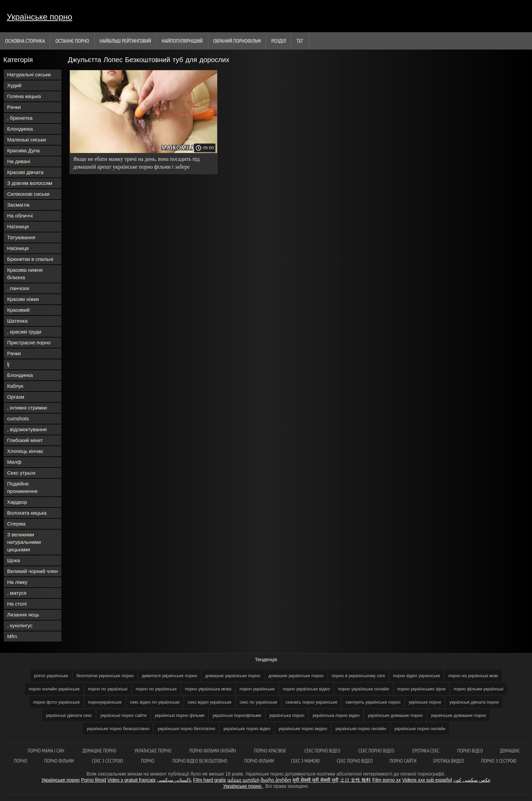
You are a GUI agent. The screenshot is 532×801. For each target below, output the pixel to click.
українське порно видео (303, 729)
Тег (300, 41)
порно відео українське (416, 676)
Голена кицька (24, 96)
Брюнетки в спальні (30, 259)
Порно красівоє (271, 751)
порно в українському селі (358, 676)
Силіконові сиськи (28, 194)
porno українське (51, 676)
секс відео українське (210, 702)
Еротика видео (449, 761)
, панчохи (18, 288)
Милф (14, 462)
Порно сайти (403, 761)
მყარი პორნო (276, 780)
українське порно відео (247, 729)
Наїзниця (18, 226)
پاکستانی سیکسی (175, 780)
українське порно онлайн (420, 729)
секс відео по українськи (155, 702)
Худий (14, 85)
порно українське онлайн (364, 689)
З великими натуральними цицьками (24, 542)
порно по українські (108, 689)
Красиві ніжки (23, 299)
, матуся (17, 593)
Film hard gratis (209, 780)
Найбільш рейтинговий (126, 41)
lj (8, 364)
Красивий (18, 310)
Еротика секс (426, 751)
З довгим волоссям (30, 183)
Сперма (16, 524)
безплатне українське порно (105, 676)
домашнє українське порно (233, 676)
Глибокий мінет (25, 440)
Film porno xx (386, 780)
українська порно (287, 715)
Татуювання (21, 237)
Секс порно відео (323, 751)
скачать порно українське (312, 702)
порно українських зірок (421, 689)
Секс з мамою (305, 761)
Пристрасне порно (29, 342)
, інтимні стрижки (27, 408)
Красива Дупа (23, 150)
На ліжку (17, 582)
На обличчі (20, 216)
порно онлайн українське (54, 689)
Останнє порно (72, 41)
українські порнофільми (237, 715)
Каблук (15, 386)
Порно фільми (60, 761)
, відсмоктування (27, 429)
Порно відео (470, 751)
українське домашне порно (459, 715)
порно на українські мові (473, 676)
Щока (14, 560)
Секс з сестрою (108, 761)
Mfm (12, 636)
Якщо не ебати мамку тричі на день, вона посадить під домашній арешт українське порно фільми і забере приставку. (136, 164)
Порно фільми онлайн (213, 751)
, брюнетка (20, 118)
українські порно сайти (123, 715)
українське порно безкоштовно (118, 729)
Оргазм (16, 397)
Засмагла (18, 205)
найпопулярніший (182, 41)
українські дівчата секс (69, 715)
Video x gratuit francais (131, 780)
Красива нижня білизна (25, 274)
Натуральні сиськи (29, 74)
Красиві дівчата (25, 172)
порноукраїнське (105, 702)
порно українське (257, 689)
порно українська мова (208, 689)
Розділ (279, 41)
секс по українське (258, 702)
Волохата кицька (27, 513)
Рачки (14, 107)
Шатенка (17, 321)
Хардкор (17, 502)
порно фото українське (57, 702)
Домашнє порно (100, 751)
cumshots (18, 418)
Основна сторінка (25, 41)
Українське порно (40, 17)
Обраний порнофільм (237, 41)
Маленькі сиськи (26, 140)
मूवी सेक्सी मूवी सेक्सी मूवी (316, 780)
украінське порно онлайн (361, 729)
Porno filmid (94, 780)
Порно (148, 761)
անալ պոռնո (243, 780)
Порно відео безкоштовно (200, 761)
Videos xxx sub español (427, 780)
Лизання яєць (23, 615)
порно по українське (156, 689)
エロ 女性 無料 (356, 780)
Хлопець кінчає (25, 451)
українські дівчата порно (474, 702)
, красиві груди (24, 332)
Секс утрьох (21, 473)
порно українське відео (306, 689)
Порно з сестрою (499, 761)
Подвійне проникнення (22, 487)
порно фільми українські (479, 689)
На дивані (19, 161)
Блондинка (20, 129)
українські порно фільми (180, 715)
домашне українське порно (296, 676)
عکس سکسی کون (472, 780)
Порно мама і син (46, 751)
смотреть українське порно (373, 702)
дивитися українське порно (169, 676)
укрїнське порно (425, 702)
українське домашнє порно (395, 715)
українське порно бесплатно (186, 729)
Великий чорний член (32, 571)
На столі (17, 604)
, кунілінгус (20, 625)
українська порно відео (336, 715)
